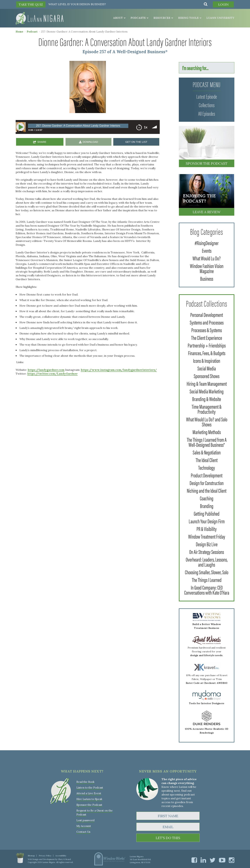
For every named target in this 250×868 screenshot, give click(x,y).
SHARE (42, 142)
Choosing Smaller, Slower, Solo (207, 572)
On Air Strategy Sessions (207, 552)
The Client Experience (207, 337)
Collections (207, 105)
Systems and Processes (207, 322)
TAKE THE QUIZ (31, 4)
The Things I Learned (207, 580)
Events (207, 250)
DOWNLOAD (90, 142)
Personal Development (207, 315)
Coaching (207, 498)
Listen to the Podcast (90, 788)
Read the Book (85, 782)
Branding (207, 506)
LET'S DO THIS (168, 838)
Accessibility (61, 856)
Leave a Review (207, 212)
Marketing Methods (207, 432)
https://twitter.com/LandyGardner (52, 374)
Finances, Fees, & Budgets (207, 353)
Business (207, 278)
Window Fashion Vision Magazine (207, 268)
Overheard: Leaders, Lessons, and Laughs (207, 562)
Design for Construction (207, 483)
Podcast (32, 32)
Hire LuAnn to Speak (89, 799)
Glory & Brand (64, 859)
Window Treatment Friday (207, 536)
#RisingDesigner (207, 243)
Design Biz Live (207, 544)
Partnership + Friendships (207, 345)
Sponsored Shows (207, 376)
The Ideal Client (207, 460)
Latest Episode (207, 96)
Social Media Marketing (207, 391)
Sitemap (31, 856)
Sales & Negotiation (207, 452)
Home (19, 32)
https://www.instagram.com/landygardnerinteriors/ (119, 370)
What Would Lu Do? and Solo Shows (207, 422)
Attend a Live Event (89, 793)
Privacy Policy (45, 856)
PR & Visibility (207, 529)
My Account (84, 826)
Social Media (207, 368)
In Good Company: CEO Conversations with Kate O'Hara (207, 590)
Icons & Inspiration (207, 360)
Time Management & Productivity (207, 409)
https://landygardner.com (46, 370)
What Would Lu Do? (207, 258)
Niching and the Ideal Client (207, 490)
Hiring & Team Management (207, 383)
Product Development (207, 475)
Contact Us (83, 832)
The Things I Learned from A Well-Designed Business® (207, 442)
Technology (207, 467)
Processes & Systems (207, 330)
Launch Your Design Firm (207, 521)
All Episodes (207, 113)
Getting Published (207, 513)
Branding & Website (207, 399)
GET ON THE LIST (136, 142)
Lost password (85, 820)
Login (223, 4)
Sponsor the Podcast (207, 163)
